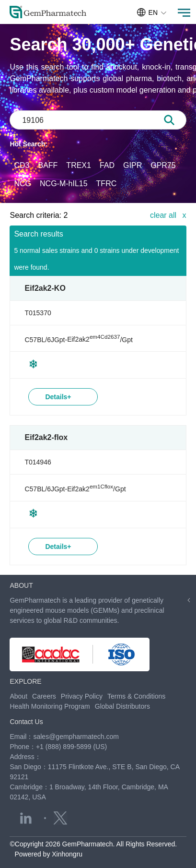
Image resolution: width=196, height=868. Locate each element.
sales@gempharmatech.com (76, 737)
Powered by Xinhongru (48, 854)
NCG (23, 184)
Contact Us (26, 722)
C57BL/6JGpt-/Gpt (78, 339)
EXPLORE (25, 681)
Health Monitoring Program (50, 706)
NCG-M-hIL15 (64, 184)
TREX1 (79, 165)
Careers (44, 696)
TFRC (107, 184)
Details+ (58, 397)
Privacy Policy (82, 696)
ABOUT (21, 585)
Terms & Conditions (136, 696)
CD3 (22, 165)
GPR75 (163, 165)
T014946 (38, 462)
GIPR (133, 165)
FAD (107, 165)
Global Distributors (122, 706)
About (18, 696)
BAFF (48, 165)
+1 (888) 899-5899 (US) (71, 747)
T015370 (38, 313)
